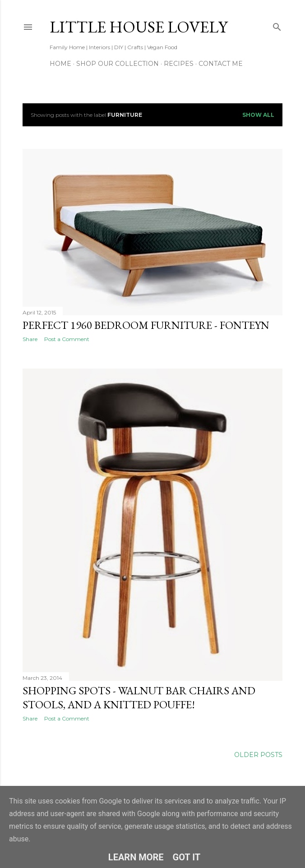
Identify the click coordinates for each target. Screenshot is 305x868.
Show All (258, 115)
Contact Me (221, 64)
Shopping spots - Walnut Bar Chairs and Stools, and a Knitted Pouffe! (139, 697)
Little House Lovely (139, 27)
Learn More (136, 857)
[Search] (277, 25)
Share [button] (30, 339)
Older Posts (258, 755)
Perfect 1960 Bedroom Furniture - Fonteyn (146, 325)
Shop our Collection (118, 64)
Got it (187, 857)
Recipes (179, 64)
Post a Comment (67, 339)
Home (60, 64)
